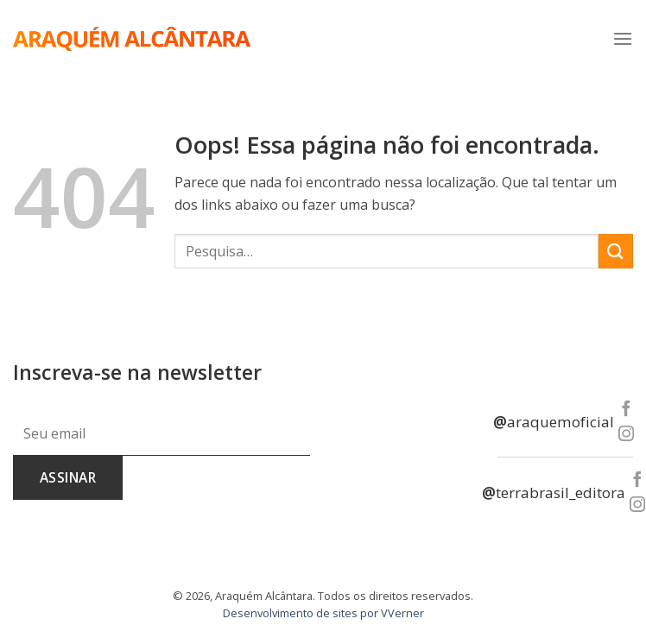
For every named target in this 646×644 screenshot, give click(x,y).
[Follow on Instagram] (625, 435)
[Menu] (623, 38)
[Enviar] (616, 251)
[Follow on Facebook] (625, 410)
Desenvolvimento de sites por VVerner (323, 613)
